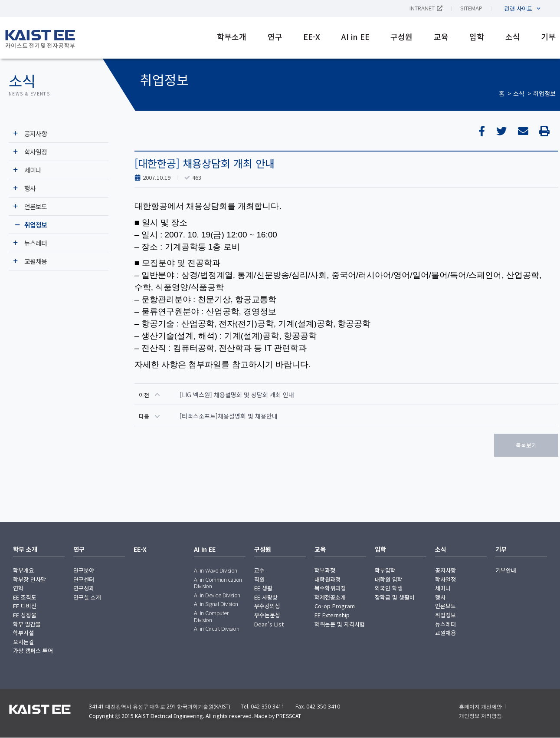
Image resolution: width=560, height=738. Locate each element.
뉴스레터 (36, 243)
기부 (548, 36)
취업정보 (544, 93)
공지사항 (36, 133)
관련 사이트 (522, 8)
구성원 (401, 36)
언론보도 (36, 206)
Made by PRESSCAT (278, 716)
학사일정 (36, 152)
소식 (513, 36)
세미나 (33, 170)
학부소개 (232, 36)
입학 (477, 36)
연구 (275, 36)
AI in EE (355, 36)
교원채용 (36, 261)
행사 (30, 188)
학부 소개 (25, 549)
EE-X (312, 36)
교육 (441, 36)
